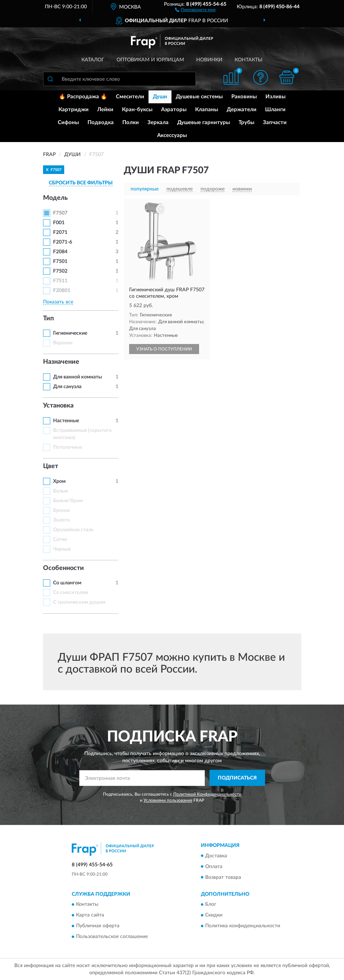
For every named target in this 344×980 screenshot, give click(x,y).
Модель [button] (55, 198)
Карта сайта (90, 915)
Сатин (60, 540)
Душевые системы (199, 97)
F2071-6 (63, 242)
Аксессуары (172, 135)
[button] (195, 9)
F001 (59, 223)
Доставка (216, 856)
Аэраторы (174, 110)
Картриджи (74, 110)
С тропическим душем (79, 602)
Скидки (214, 915)
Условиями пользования (168, 800)
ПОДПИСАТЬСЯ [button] (237, 778)
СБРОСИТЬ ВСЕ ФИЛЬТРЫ (81, 183)
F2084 (60, 252)
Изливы (275, 97)
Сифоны (68, 122)
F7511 (60, 281)
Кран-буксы (137, 110)
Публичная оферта (98, 926)
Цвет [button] (51, 466)
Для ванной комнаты (77, 377)
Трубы (246, 122)
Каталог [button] (93, 60)
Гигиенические (70, 333)
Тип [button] (48, 319)
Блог (211, 904)
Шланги (275, 110)
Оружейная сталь (73, 530)
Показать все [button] (58, 302)
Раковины (244, 97)
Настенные (66, 421)
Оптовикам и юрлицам (150, 60)
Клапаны (207, 110)
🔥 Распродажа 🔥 (83, 97)
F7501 (60, 262)
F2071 (60, 232)
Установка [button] (58, 406)
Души (160, 97)
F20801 (62, 291)
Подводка (101, 122)
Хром (59, 481)
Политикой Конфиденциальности (207, 794)
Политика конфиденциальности (243, 926)
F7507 (60, 213)
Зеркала (158, 122)
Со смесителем (71, 593)
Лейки (105, 110)
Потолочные (68, 447)
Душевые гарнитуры (204, 122)
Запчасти (275, 122)
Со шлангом (67, 583)
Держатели (242, 110)
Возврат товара (223, 877)
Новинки (209, 60)
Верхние (63, 343)
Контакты (249, 60)
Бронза (61, 510)
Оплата (214, 867)
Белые (60, 491)
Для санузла (67, 387)
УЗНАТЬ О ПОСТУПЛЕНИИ (164, 349)
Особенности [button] (63, 568)
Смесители (130, 97)
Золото (62, 520)
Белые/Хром (68, 501)
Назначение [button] (61, 362)
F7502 (60, 271)
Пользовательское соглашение (112, 937)
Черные (62, 549)
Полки (131, 122)
